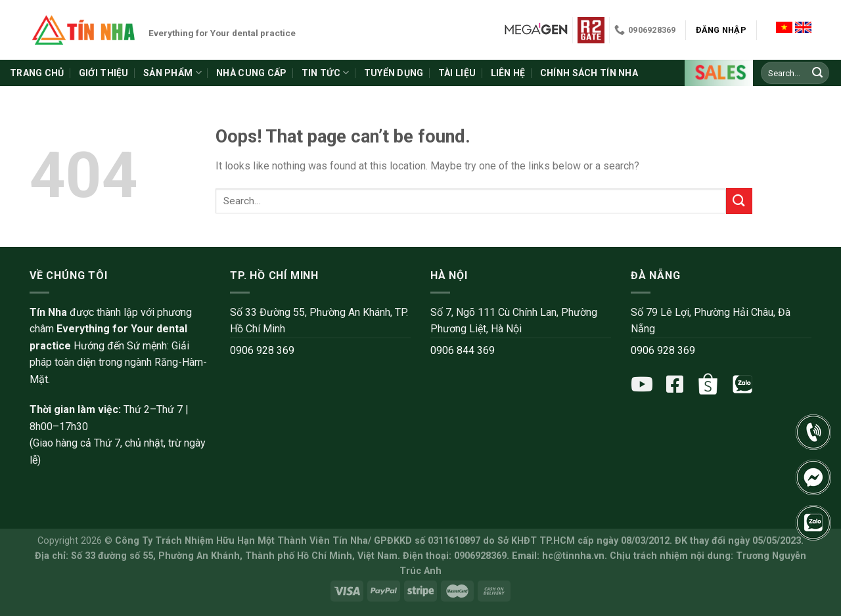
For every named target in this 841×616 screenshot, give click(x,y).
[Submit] (817, 73)
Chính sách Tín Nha (589, 73)
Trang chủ (37, 73)
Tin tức (325, 73)
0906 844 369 (463, 350)
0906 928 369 (262, 350)
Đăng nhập (721, 30)
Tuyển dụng (394, 73)
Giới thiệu (104, 73)
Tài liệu (457, 73)
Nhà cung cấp (251, 73)
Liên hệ (508, 73)
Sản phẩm (172, 73)
